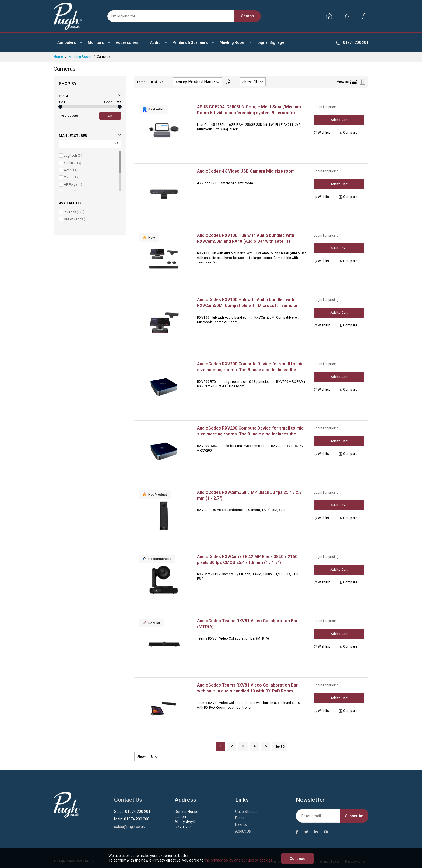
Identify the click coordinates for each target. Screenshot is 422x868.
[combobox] (181, 16)
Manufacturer (73, 136)
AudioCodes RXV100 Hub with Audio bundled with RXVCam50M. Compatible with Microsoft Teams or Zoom (247, 305)
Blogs (240, 818)
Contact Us (128, 800)
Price (64, 96)
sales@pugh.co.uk (129, 827)
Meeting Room (80, 57)
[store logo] (68, 16)
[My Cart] (348, 16)
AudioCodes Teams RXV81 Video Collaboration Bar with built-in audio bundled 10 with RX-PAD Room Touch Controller (247, 691)
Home (59, 57)
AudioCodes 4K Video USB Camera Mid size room (246, 171)
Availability (70, 203)
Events (241, 824)
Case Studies (246, 812)
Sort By (181, 82)
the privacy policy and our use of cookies (238, 860)
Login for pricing (326, 107)
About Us (243, 831)
